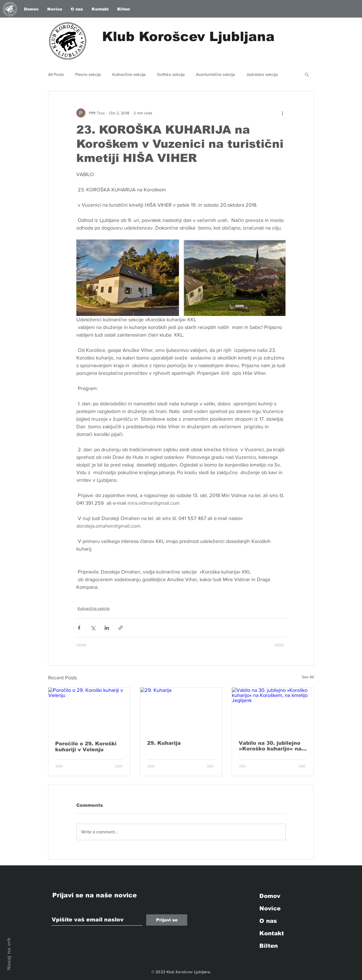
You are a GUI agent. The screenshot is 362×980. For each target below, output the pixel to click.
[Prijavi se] (167, 920)
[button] (307, 74)
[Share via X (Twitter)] (93, 628)
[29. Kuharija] (181, 711)
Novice (270, 908)
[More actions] (282, 113)
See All (308, 677)
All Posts (56, 74)
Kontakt (272, 933)
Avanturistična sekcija (216, 74)
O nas (268, 921)
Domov (270, 896)
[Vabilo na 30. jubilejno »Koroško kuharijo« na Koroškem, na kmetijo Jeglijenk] (273, 711)
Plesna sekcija (88, 74)
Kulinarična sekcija (129, 74)
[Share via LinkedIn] (107, 628)
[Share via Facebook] (79, 628)
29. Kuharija (164, 743)
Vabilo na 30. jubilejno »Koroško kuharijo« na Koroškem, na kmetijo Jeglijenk (270, 746)
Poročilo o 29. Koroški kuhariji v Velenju (86, 747)
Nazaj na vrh (9, 954)
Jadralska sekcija (262, 74)
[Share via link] (121, 628)
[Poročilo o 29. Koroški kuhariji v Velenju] (89, 711)
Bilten (269, 946)
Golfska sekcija (171, 74)
